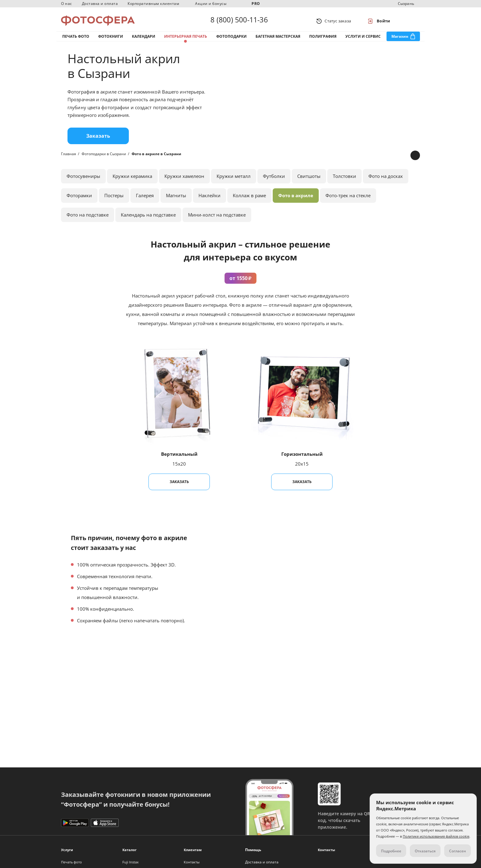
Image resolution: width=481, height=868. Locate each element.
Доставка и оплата (100, 4)
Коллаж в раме (249, 200)
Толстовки (344, 181)
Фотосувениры (83, 181)
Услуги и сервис (363, 39)
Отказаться (425, 851)
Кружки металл (234, 181)
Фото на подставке (88, 219)
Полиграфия (323, 39)
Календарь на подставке (148, 219)
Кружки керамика (132, 181)
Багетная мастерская (278, 39)
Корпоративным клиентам (153, 4)
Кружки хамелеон (184, 181)
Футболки (274, 181)
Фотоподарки (231, 39)
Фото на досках (386, 181)
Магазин (400, 39)
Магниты (176, 200)
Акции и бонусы (211, 4)
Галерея (145, 200)
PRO (256, 4)
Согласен (458, 851)
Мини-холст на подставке (217, 219)
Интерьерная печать (186, 39)
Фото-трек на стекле (348, 200)
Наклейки (210, 200)
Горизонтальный (302, 459)
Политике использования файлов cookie (436, 836)
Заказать (98, 140)
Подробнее (391, 851)
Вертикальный (179, 459)
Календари (144, 39)
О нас (67, 4)
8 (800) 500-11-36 (239, 21)
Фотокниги (111, 39)
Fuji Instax (131, 862)
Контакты (192, 862)
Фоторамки (79, 200)
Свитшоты (309, 181)
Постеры (114, 200)
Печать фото (76, 39)
